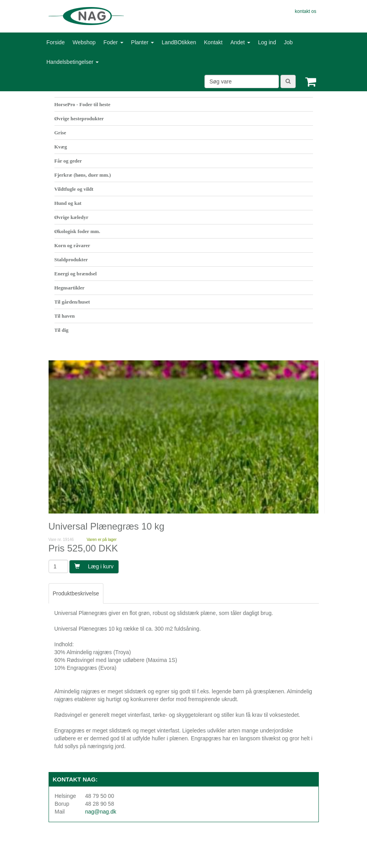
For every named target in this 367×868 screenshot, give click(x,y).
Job (288, 42)
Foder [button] (113, 42)
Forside (56, 42)
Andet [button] (240, 42)
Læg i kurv (94, 566)
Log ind (267, 42)
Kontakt (213, 42)
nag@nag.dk (101, 812)
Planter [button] (143, 42)
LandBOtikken (179, 42)
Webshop (84, 42)
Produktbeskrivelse (76, 593)
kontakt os (306, 11)
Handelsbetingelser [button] (73, 62)
